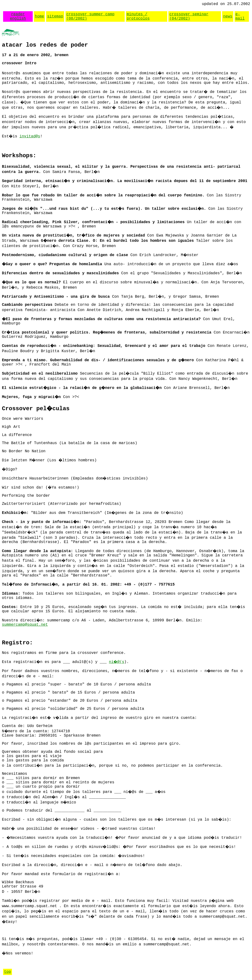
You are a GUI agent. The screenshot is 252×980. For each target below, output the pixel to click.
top (8, 972)
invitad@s (30, 136)
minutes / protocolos (138, 16)
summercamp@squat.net (25, 625)
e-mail (240, 16)
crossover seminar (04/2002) (189, 16)
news (228, 16)
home (39, 16)
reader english (18, 16)
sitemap (55, 16)
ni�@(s (117, 662)
